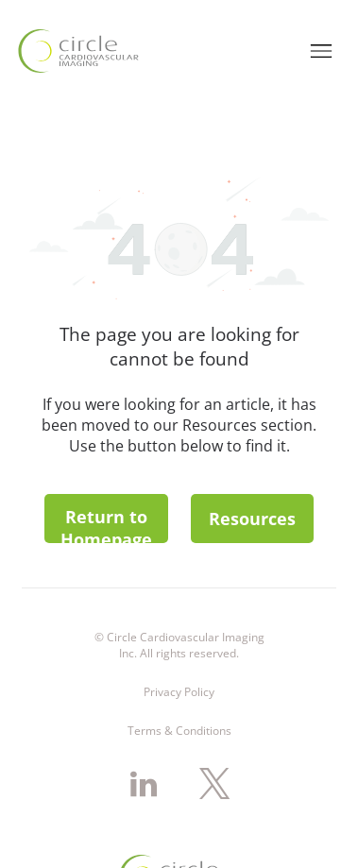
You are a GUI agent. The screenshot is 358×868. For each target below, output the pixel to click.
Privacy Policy (179, 611)
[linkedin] (144, 706)
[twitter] (214, 706)
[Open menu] (321, 33)
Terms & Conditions (179, 649)
